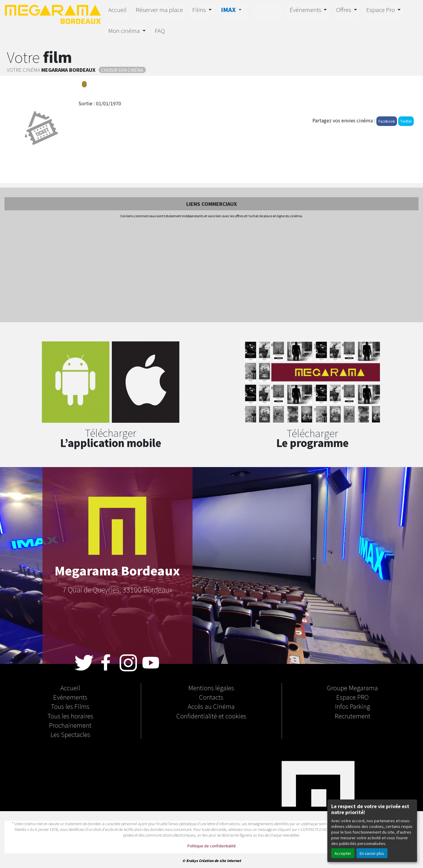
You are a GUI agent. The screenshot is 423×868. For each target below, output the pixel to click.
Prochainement (70, 725)
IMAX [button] (229, 10)
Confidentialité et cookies (211, 716)
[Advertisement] (212, 271)
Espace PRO (352, 697)
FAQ (160, 31)
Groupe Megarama (352, 688)
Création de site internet (220, 861)
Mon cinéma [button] (125, 31)
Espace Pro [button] (381, 10)
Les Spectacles (70, 734)
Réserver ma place (159, 10)
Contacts (211, 697)
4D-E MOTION (268, 11)
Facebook (387, 121)
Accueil (117, 10)
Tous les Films (70, 706)
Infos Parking (353, 706)
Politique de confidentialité (212, 846)
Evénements (70, 697)
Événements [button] (306, 10)
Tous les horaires (70, 716)
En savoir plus (372, 853)
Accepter (343, 853)
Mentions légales (211, 688)
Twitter (406, 121)
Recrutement (353, 716)
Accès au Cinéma (211, 706)
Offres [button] (344, 10)
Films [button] (200, 10)
